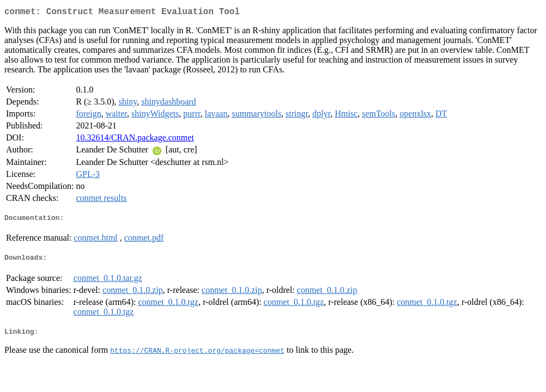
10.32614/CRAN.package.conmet (135, 140)
